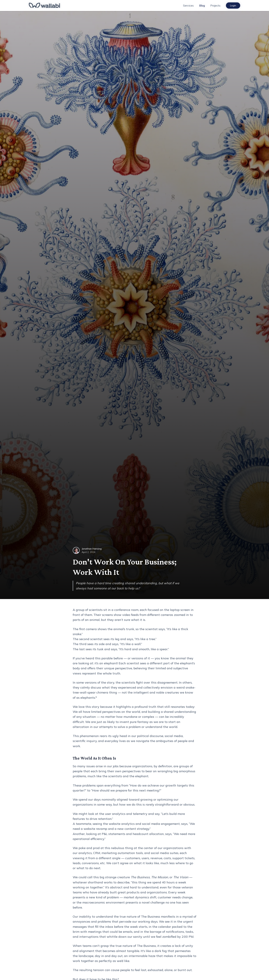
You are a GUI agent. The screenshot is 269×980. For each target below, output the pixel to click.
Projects (215, 5)
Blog (202, 5)
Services (188, 5)
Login (233, 5)
